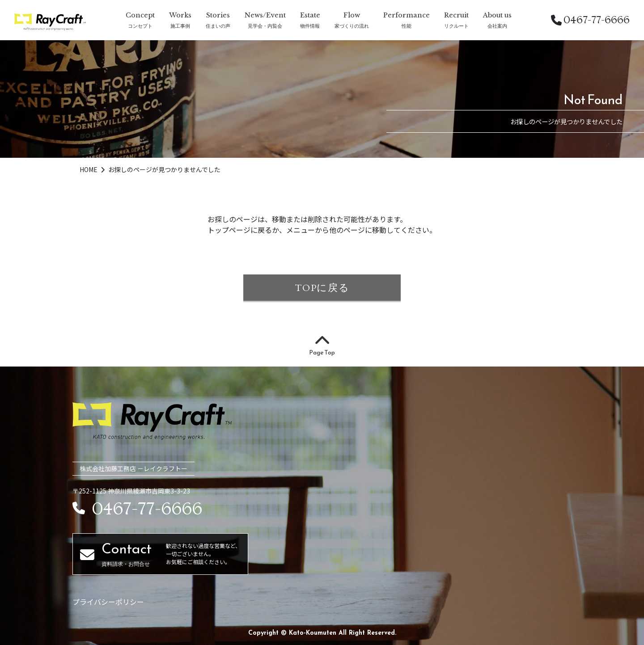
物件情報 (310, 26)
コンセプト (140, 26)
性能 (407, 26)
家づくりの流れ (352, 26)
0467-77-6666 (590, 20)
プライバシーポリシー (108, 602)
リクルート (456, 26)
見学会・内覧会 (265, 26)
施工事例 (180, 26)
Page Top (322, 346)
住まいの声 (218, 26)
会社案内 (497, 26)
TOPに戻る (322, 287)
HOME (89, 169)
